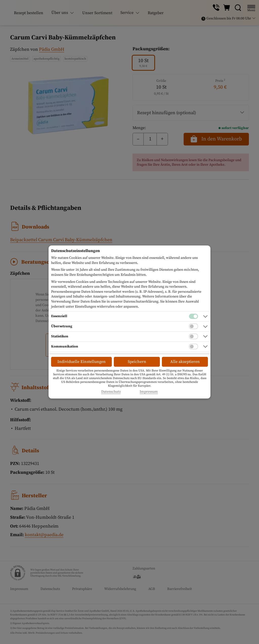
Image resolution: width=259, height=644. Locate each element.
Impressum (149, 392)
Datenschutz (111, 392)
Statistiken (60, 336)
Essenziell (59, 316)
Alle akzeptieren (185, 362)
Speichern (137, 362)
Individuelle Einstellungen (82, 362)
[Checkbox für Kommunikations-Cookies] (193, 346)
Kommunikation (65, 346)
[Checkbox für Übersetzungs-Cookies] (193, 326)
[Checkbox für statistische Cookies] (193, 336)
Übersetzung (62, 326)
